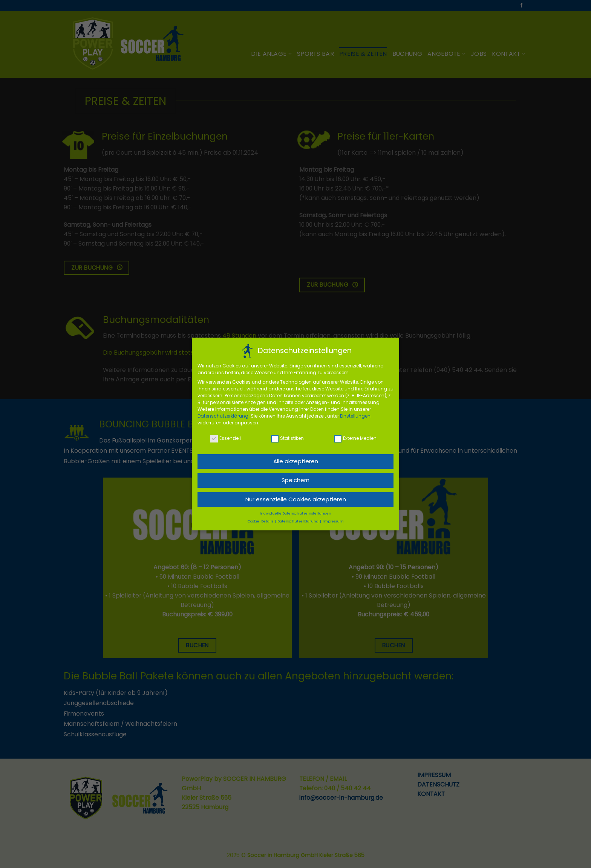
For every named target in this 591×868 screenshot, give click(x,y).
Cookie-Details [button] (261, 519)
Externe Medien (355, 436)
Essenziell (226, 436)
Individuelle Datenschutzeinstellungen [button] (295, 512)
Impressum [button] (333, 519)
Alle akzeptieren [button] (296, 459)
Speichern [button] (295, 478)
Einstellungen (355, 414)
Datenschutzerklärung (223, 414)
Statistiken (287, 436)
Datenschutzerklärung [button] (298, 519)
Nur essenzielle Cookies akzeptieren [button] (296, 497)
